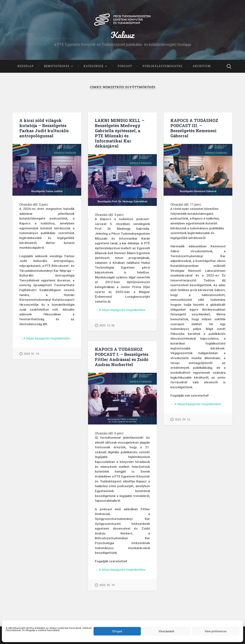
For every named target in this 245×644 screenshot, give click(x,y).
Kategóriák (94, 66)
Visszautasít (166, 631)
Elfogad (117, 631)
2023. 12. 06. (105, 325)
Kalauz (123, 35)
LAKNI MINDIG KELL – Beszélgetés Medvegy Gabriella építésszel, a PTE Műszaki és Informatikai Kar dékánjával (120, 133)
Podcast (125, 66)
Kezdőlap (26, 66)
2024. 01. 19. (29, 354)
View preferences (216, 631)
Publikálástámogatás (162, 66)
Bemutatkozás (57, 66)
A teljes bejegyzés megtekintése (44, 338)
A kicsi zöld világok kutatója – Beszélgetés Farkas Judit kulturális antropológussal (44, 128)
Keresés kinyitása (229, 66)
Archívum (202, 66)
